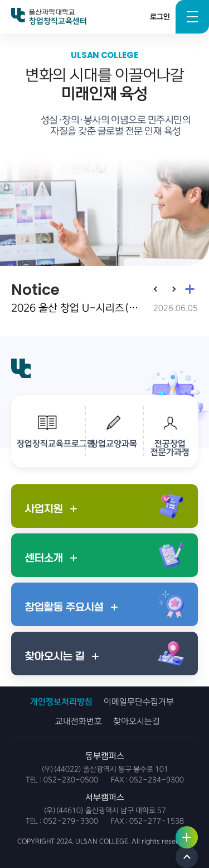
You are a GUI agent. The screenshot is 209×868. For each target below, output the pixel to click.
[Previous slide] (156, 289)
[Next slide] (173, 289)
